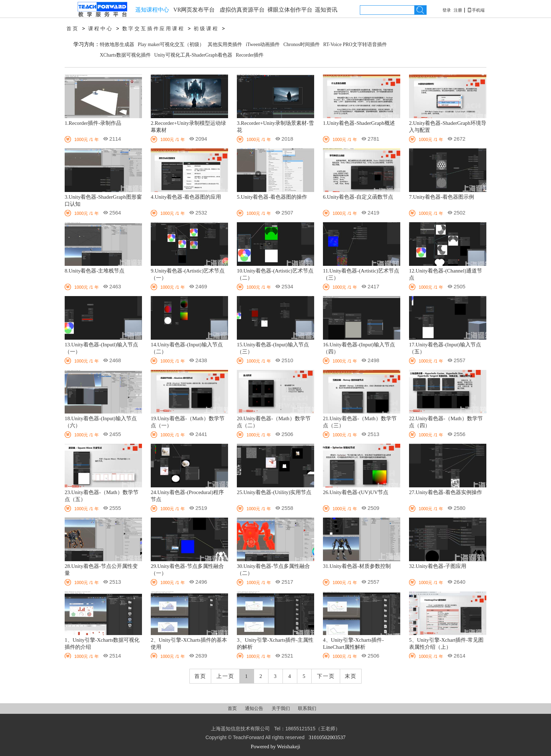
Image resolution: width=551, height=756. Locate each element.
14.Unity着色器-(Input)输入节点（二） (187, 348)
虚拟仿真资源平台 (242, 10)
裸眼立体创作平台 (290, 10)
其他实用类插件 (225, 44)
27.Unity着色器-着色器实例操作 (446, 492)
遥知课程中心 (152, 10)
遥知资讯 (326, 10)
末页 (351, 676)
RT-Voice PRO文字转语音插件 (355, 44)
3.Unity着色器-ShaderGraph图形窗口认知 (103, 200)
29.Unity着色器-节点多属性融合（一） (187, 570)
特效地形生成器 (117, 44)
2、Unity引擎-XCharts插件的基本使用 (189, 643)
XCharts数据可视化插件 (125, 55)
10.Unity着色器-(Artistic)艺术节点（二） (275, 274)
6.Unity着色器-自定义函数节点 (358, 197)
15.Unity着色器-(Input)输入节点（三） (273, 348)
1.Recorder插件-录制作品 (93, 123)
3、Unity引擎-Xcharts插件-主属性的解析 (275, 643)
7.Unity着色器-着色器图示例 (442, 197)
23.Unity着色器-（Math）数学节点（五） (102, 496)
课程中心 (101, 29)
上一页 (225, 676)
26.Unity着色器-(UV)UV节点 (356, 492)
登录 (447, 10)
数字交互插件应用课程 (154, 29)
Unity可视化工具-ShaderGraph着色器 (193, 55)
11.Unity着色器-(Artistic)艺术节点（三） (361, 274)
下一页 (326, 676)
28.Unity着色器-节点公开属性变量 (101, 570)
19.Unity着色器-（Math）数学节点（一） (188, 422)
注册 (458, 10)
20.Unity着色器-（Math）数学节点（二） (274, 422)
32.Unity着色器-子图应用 (438, 566)
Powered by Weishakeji (276, 747)
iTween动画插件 (263, 44)
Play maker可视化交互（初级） (171, 44)
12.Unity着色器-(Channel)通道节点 (446, 274)
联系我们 (307, 708)
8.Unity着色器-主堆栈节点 (95, 271)
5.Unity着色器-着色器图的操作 (272, 197)
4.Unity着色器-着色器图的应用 (186, 197)
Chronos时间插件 (301, 44)
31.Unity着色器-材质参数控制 (357, 566)
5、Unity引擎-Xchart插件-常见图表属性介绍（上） (446, 643)
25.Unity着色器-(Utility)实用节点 (274, 492)
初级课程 (206, 29)
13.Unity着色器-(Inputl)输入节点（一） (101, 348)
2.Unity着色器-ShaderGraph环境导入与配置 (448, 127)
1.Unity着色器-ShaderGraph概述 (359, 123)
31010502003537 (327, 737)
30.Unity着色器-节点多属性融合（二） (273, 570)
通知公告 (255, 708)
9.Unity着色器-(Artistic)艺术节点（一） (188, 274)
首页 (73, 29)
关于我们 (281, 708)
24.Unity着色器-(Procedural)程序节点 (187, 496)
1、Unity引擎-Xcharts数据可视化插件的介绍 (102, 643)
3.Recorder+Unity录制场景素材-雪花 (275, 127)
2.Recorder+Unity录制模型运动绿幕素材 (188, 127)
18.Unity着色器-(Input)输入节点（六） (101, 422)
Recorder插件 (250, 55)
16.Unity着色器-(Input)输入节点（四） (359, 348)
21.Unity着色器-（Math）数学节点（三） (360, 422)
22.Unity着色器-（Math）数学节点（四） (446, 422)
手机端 (476, 10)
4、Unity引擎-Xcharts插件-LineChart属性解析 (353, 643)
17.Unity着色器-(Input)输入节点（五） (445, 348)
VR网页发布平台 (194, 10)
